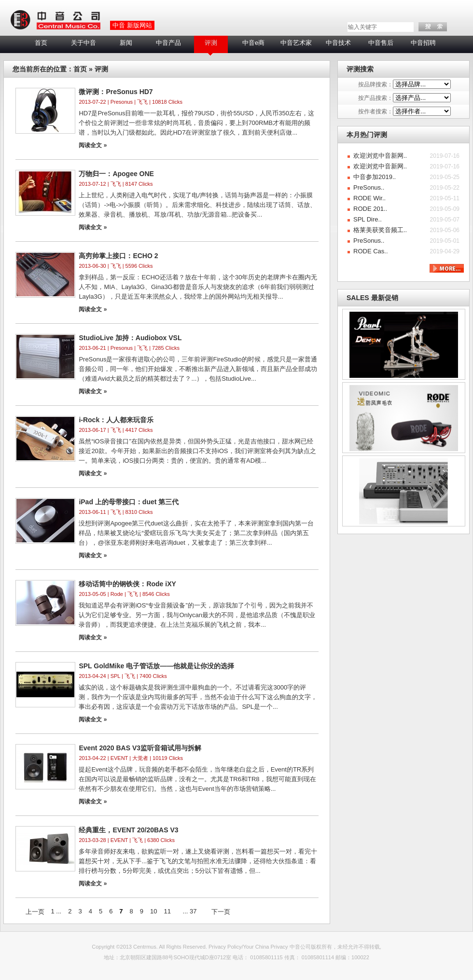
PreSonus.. (369, 187)
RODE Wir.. (369, 198)
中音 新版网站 (132, 25)
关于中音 (83, 43)
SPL (115, 676)
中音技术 (338, 43)
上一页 (35, 912)
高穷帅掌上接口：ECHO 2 (118, 256)
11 (167, 911)
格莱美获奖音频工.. (380, 230)
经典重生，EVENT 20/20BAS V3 (128, 830)
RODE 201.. (370, 209)
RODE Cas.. (371, 251)
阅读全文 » (93, 145)
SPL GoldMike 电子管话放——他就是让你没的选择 (156, 666)
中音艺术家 (296, 43)
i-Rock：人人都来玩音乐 (116, 420)
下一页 (221, 912)
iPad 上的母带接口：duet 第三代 (129, 502)
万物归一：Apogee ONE (116, 174)
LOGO (55, 20)
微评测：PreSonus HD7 (116, 92)
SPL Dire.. (368, 219)
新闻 (126, 43)
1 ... (56, 911)
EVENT (119, 758)
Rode (117, 594)
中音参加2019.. (375, 177)
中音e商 (253, 43)
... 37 (190, 911)
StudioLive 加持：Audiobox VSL (130, 338)
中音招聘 (423, 43)
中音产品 (168, 43)
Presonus (122, 102)
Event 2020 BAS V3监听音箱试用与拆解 (140, 748)
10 (153, 911)
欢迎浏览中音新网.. (380, 156)
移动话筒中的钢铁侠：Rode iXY (127, 584)
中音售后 (381, 43)
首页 (41, 43)
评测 (211, 43)
